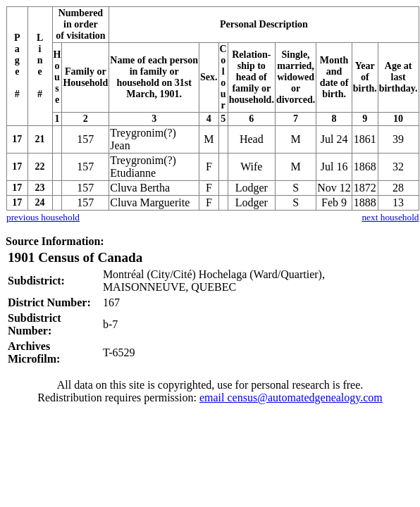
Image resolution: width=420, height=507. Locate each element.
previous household (43, 217)
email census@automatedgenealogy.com (291, 398)
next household (390, 217)
